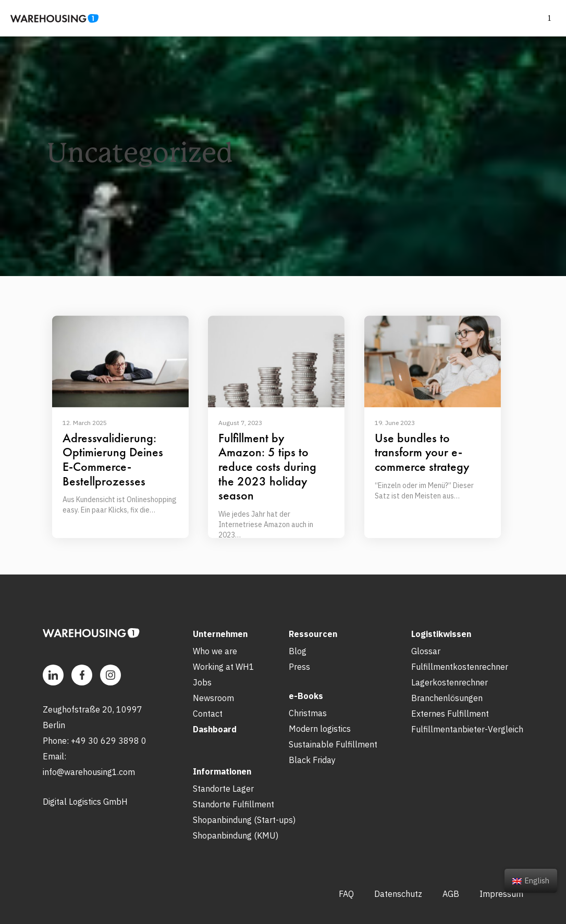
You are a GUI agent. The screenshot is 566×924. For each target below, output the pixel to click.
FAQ (346, 894)
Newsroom (213, 698)
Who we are (215, 651)
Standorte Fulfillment (233, 804)
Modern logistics (320, 729)
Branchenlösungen (447, 698)
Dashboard (215, 729)
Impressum (501, 894)
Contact (208, 714)
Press (299, 667)
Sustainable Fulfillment (333, 744)
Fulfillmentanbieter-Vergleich (467, 729)
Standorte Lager (223, 789)
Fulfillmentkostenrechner (460, 667)
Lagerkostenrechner (450, 682)
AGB (451, 894)
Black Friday (312, 760)
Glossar (426, 651)
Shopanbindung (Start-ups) (244, 820)
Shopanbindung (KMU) (236, 835)
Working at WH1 (224, 667)
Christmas (308, 713)
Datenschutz (398, 894)
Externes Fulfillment (450, 714)
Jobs (202, 682)
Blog (298, 651)
